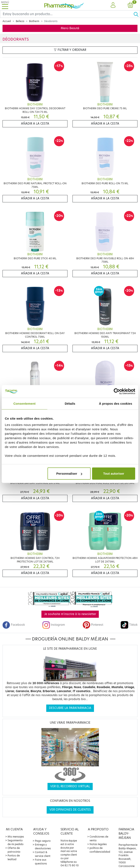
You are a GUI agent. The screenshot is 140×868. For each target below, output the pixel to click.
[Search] (67, 14)
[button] (113, 5)
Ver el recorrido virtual (70, 786)
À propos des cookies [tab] (116, 403)
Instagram (54, 625)
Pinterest (93, 625)
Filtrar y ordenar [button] (70, 50)
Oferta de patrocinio (14, 850)
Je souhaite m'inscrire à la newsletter (70, 614)
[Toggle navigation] (5, 5)
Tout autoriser (114, 474)
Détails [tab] (70, 403)
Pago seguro (43, 841)
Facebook (14, 625)
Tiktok (129, 625)
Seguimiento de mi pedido (16, 842)
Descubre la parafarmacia (70, 708)
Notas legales (98, 844)
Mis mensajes (16, 837)
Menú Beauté (70, 28)
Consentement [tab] (24, 403)
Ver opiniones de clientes (70, 810)
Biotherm (34, 21)
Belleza (20, 21)
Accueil (7, 21)
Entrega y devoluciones (43, 846)
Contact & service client (43, 854)
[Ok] (137, 14)
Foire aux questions (41, 862)
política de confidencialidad (100, 850)
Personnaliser (69, 474)
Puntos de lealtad (14, 857)
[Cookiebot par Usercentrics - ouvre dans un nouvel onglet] (117, 391)
